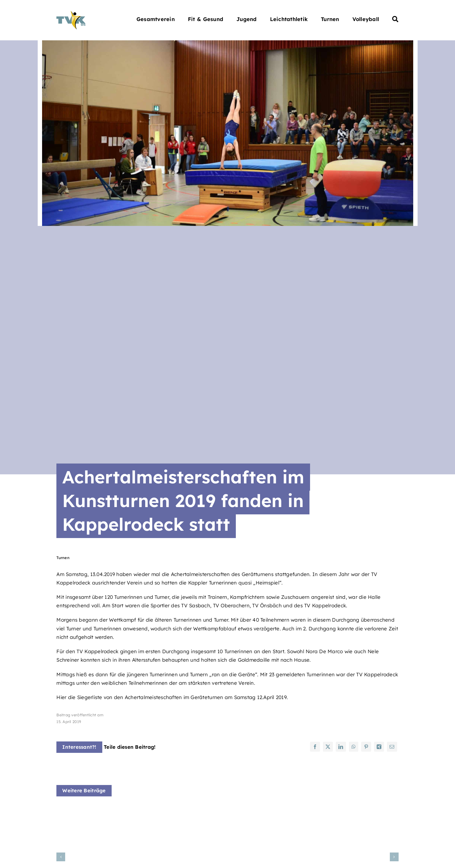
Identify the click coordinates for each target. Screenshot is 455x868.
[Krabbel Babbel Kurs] (109, 810)
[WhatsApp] (354, 747)
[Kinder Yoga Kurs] (346, 810)
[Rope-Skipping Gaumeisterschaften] (227, 810)
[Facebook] (315, 747)
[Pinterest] (366, 747)
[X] (328, 747)
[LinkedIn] (341, 747)
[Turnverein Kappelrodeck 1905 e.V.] (71, 13)
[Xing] (379, 747)
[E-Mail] (392, 747)
